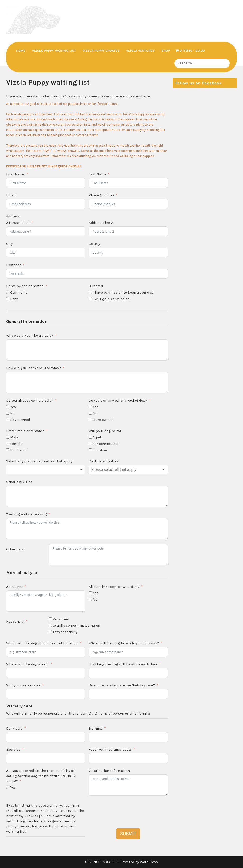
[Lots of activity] (50, 632)
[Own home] (8, 292)
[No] (8, 413)
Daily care (14, 728)
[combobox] (46, 470)
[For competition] (90, 443)
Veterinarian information (109, 771)
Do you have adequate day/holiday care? (122, 685)
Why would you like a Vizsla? (30, 335)
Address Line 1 (18, 223)
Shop (166, 51)
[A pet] (90, 437)
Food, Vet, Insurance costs (110, 749)
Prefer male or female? (25, 431)
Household (15, 621)
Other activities (19, 482)
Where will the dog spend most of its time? (42, 643)
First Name (15, 174)
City (9, 244)
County (94, 244)
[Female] (8, 443)
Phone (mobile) (101, 195)
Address (13, 216)
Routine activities (104, 461)
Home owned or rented (25, 286)
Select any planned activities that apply (39, 461)
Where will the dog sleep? (28, 664)
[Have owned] (8, 420)
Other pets (15, 549)
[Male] (8, 437)
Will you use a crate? (23, 685)
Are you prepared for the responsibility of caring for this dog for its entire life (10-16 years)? (41, 776)
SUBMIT (128, 834)
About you (14, 587)
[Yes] (8, 407)
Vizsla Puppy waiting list (54, 51)
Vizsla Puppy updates (101, 51)
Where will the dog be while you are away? (124, 643)
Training (96, 728)
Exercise (13, 749)
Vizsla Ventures (140, 51)
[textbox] (46, 470)
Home (21, 51)
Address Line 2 (101, 223)
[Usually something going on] (50, 625)
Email (11, 195)
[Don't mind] (8, 450)
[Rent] (8, 299)
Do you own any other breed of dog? (118, 400)
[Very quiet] (50, 619)
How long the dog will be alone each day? (123, 664)
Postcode (14, 265)
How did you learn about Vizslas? (33, 368)
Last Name (98, 174)
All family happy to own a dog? (114, 587)
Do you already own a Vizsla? (30, 400)
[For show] (90, 450)
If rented (96, 286)
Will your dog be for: (105, 431)
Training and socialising (26, 514)
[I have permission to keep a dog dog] (90, 292)
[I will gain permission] (90, 299)
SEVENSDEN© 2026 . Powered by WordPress (121, 862)
